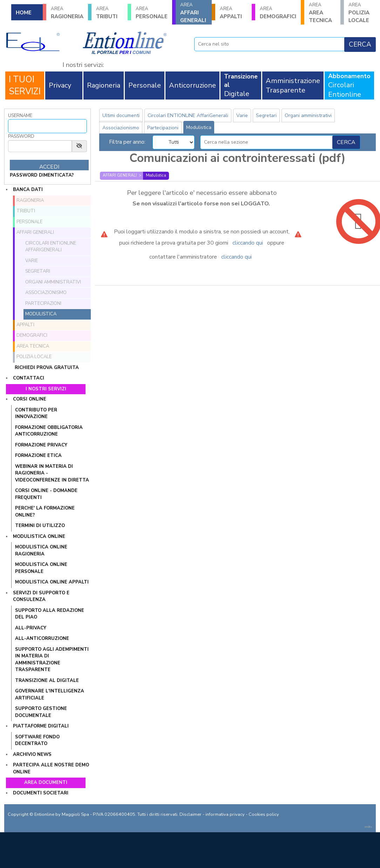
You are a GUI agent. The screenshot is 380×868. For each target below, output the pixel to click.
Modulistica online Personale (41, 568)
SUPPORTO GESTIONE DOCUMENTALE (41, 712)
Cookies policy (264, 814)
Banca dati (28, 190)
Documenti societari (41, 793)
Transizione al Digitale (47, 681)
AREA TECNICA (322, 13)
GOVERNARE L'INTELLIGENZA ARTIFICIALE (50, 695)
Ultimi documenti (121, 115)
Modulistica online (39, 536)
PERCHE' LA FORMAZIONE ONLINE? (45, 512)
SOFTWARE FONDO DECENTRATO (37, 740)
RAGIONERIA (67, 13)
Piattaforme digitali (41, 726)
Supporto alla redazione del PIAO (50, 614)
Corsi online (30, 399)
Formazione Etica (38, 456)
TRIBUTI (110, 13)
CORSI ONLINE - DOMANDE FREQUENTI (46, 494)
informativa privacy (225, 814)
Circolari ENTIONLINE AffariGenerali (51, 247)
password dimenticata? (42, 175)
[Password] (40, 146)
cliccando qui (248, 243)
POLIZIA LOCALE (34, 357)
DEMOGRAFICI (278, 13)
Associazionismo (46, 293)
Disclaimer (191, 814)
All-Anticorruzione (42, 638)
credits (368, 827)
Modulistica (41, 314)
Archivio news (32, 754)
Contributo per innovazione (36, 414)
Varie (32, 261)
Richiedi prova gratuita (47, 368)
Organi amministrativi (53, 282)
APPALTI (233, 13)
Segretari (38, 271)
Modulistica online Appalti (52, 582)
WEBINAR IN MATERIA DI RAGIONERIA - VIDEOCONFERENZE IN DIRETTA (52, 473)
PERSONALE (152, 13)
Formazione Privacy (41, 445)
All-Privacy (31, 628)
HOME (24, 13)
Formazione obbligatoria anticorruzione (49, 431)
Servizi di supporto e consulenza (41, 596)
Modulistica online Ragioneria (41, 551)
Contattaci (29, 378)
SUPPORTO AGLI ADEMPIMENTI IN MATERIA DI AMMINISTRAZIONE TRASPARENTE (52, 660)
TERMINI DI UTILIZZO (40, 526)
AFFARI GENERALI (194, 13)
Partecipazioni (43, 303)
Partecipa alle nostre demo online (51, 768)
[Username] (47, 126)
